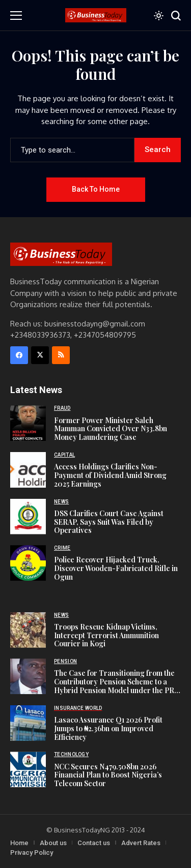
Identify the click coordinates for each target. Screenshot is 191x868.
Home (19, 843)
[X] (40, 355)
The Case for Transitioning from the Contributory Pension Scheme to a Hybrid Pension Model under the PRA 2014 (116, 686)
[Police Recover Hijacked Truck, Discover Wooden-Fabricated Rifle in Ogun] (28, 563)
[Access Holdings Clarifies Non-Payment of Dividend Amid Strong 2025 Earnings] (28, 470)
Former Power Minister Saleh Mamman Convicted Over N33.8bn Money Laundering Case (111, 429)
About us (53, 843)
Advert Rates (141, 843)
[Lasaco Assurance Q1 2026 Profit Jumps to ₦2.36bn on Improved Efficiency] (28, 723)
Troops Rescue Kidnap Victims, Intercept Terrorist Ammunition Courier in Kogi (106, 635)
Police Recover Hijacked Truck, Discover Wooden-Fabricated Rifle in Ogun (116, 568)
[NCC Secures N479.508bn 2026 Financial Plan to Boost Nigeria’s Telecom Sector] (28, 769)
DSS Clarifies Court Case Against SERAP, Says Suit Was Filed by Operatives (109, 522)
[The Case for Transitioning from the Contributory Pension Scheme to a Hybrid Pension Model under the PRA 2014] (28, 676)
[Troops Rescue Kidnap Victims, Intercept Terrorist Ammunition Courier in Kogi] (28, 630)
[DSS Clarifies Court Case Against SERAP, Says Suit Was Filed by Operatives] (28, 517)
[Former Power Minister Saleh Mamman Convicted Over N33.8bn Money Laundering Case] (28, 423)
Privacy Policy (32, 852)
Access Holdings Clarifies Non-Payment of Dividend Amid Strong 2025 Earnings (110, 475)
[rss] (61, 355)
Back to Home (96, 189)
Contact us (94, 843)
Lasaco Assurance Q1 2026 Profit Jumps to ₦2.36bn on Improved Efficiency (108, 728)
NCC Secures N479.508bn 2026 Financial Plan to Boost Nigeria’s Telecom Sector (108, 775)
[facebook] (19, 355)
